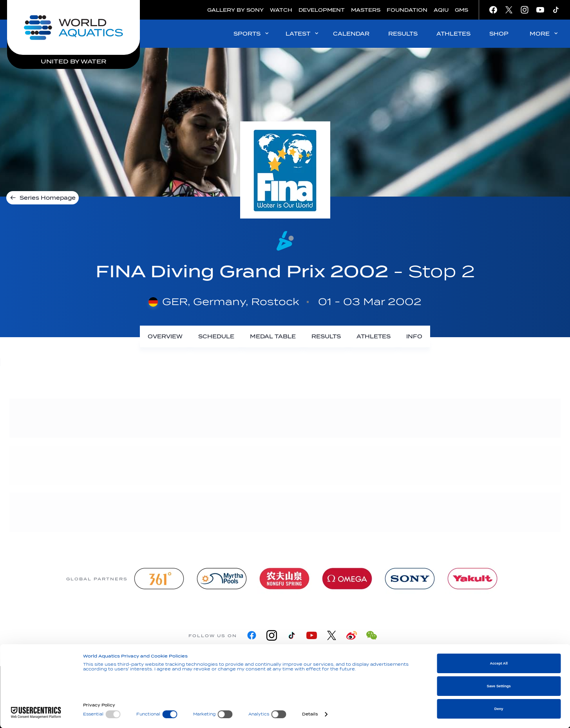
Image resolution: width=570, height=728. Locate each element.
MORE (544, 33)
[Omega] (347, 579)
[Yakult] (472, 579)
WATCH (281, 10)
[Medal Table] (273, 337)
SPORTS (252, 33)
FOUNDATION (407, 10)
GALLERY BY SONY (235, 10)
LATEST (303, 33)
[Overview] (165, 337)
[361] (159, 579)
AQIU (441, 10)
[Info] (414, 337)
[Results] (326, 337)
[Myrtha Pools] (222, 579)
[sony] (410, 579)
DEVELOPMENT (322, 10)
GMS (461, 10)
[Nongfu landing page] (284, 579)
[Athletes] (374, 337)
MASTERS (366, 10)
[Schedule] (216, 337)
